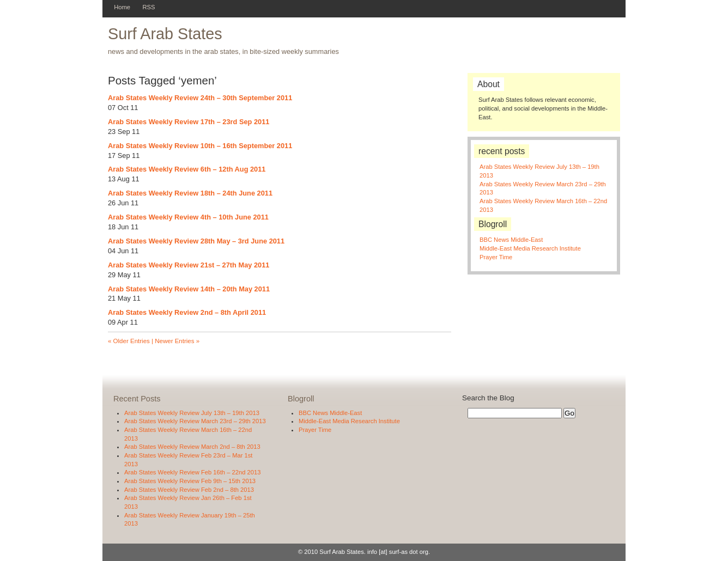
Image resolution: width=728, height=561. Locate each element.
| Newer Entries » (175, 341)
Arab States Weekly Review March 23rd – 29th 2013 (195, 421)
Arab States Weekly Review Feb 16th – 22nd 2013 (192, 472)
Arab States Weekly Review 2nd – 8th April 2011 (187, 312)
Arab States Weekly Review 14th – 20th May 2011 (189, 289)
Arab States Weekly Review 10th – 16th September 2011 (200, 146)
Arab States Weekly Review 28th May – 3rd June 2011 (196, 241)
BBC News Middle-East (511, 240)
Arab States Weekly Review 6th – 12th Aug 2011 (187, 169)
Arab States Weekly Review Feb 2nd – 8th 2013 (189, 490)
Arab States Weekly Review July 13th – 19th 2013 (192, 413)
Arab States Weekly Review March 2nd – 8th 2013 (192, 447)
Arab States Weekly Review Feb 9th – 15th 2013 (190, 481)
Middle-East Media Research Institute (530, 248)
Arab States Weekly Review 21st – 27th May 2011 (189, 265)
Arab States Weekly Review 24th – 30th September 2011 (200, 98)
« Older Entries (129, 341)
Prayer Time (496, 257)
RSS (148, 7)
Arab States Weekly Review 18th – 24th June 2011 (190, 193)
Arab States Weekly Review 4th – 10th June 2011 (188, 217)
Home (122, 7)
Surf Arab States (165, 34)
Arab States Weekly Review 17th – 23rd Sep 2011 (189, 122)
